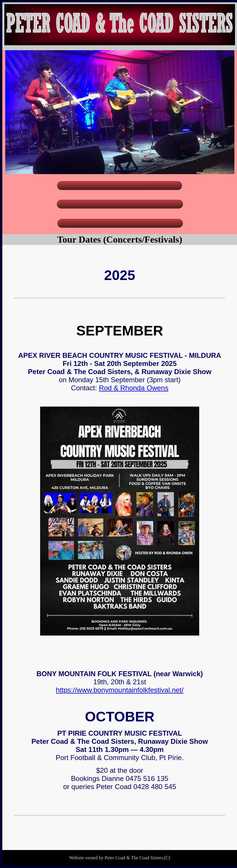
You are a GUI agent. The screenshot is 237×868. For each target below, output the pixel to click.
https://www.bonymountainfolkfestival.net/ (120, 690)
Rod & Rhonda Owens (134, 388)
